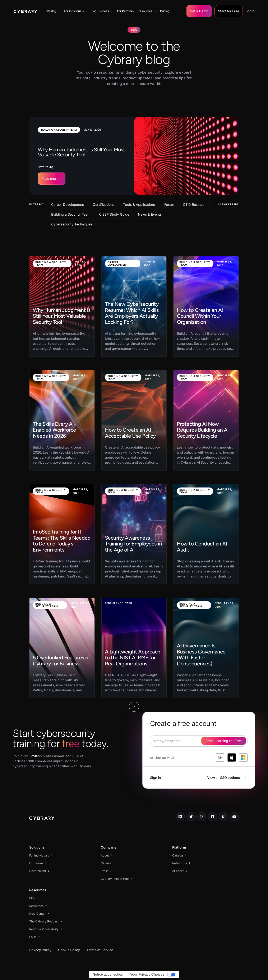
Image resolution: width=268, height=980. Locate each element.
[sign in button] (160, 778)
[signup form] (199, 741)
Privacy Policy (40, 950)
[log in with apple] (232, 758)
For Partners (125, 11)
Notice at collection (108, 974)
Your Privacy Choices (147, 974)
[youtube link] (234, 817)
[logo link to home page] (42, 819)
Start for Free (229, 11)
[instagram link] (202, 817)
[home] (25, 11)
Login (250, 11)
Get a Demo (199, 11)
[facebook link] (213, 817)
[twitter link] (191, 817)
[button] (53, 11)
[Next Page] (134, 707)
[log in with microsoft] (243, 758)
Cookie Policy (69, 950)
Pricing (165, 11)
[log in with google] (220, 758)
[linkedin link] (180, 817)
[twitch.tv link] (223, 817)
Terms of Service (100, 950)
